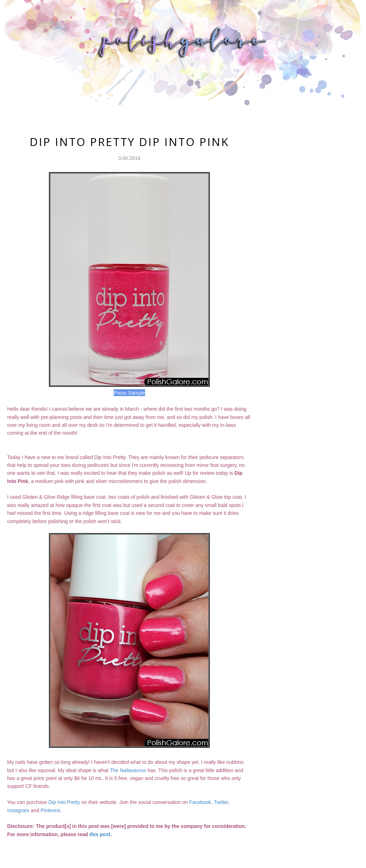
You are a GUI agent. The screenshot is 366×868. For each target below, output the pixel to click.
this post (100, 834)
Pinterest (50, 810)
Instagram (18, 810)
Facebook (200, 802)
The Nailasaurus (128, 770)
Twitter (221, 802)
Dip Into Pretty (64, 802)
